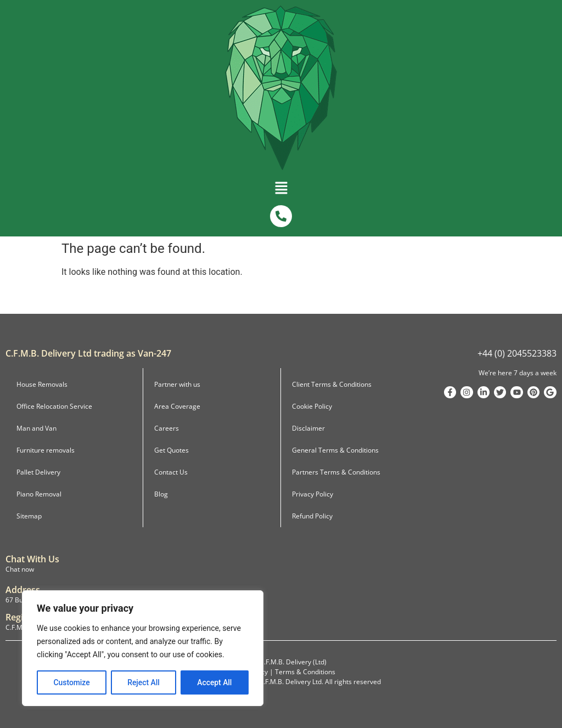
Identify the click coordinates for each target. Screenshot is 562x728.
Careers (167, 428)
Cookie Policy (312, 406)
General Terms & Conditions (335, 450)
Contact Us (171, 472)
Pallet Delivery (38, 472)
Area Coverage (177, 406)
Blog (161, 494)
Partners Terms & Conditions (336, 472)
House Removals (42, 384)
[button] (281, 190)
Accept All (215, 682)
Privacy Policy (313, 494)
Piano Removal (39, 494)
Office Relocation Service (54, 406)
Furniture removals (46, 450)
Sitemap (29, 516)
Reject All (144, 682)
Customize (72, 682)
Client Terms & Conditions (332, 384)
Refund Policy (312, 516)
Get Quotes (172, 450)
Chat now (20, 569)
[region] (143, 648)
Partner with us (177, 384)
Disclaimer (308, 428)
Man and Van (36, 428)
